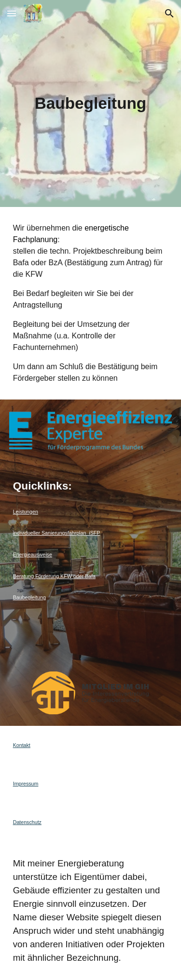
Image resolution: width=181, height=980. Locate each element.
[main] (91, 103)
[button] (12, 13)
